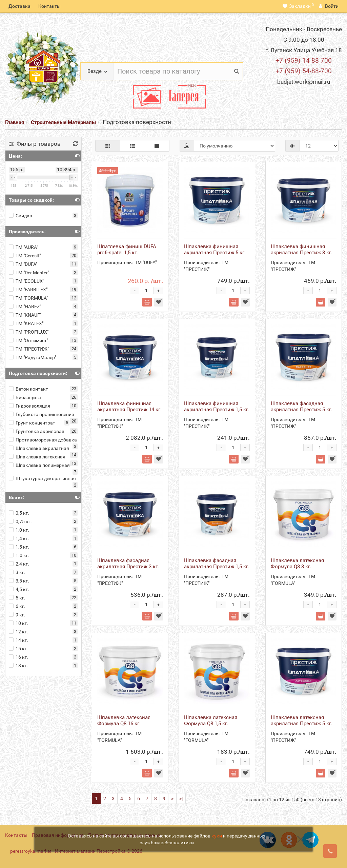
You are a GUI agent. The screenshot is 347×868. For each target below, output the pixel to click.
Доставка (19, 6)
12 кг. (18, 632)
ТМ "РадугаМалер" (33, 357)
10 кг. (18, 623)
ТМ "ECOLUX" (26, 281)
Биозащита (25, 397)
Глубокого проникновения (42, 414)
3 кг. (17, 572)
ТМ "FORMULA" (28, 298)
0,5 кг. (19, 513)
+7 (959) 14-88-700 (304, 61)
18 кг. (18, 666)
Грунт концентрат (32, 423)
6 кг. (17, 606)
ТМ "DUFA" (23, 264)
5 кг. (17, 598)
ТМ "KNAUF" (25, 315)
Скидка (21, 216)
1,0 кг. (19, 530)
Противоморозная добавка (43, 440)
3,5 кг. (19, 581)
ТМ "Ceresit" (25, 256)
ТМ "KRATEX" (26, 323)
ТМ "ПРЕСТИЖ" (29, 349)
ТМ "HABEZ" (25, 307)
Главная (15, 122)
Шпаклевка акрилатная (39, 448)
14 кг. (18, 640)
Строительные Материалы (63, 122)
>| (181, 798)
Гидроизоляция (29, 406)
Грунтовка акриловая (37, 431)
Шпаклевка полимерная (39, 465)
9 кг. (17, 615)
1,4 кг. (19, 538)
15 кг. (18, 649)
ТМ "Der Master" (29, 273)
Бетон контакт (28, 389)
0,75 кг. (20, 521)
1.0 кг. (19, 555)
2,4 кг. (19, 564)
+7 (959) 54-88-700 (304, 71)
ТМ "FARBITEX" (28, 290)
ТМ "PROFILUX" (29, 332)
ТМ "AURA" (23, 247)
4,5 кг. (19, 589)
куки (217, 836)
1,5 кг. (19, 547)
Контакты (49, 6)
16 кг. (18, 657)
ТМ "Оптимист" (28, 340)
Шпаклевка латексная (37, 457)
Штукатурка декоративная (42, 478)
